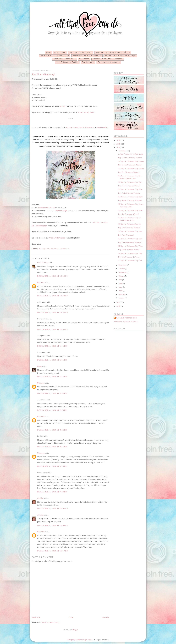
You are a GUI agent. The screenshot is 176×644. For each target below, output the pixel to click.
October (122, 269)
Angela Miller (102, 127)
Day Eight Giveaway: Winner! (129, 193)
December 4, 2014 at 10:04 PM (53, 525)
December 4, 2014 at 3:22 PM (52, 430)
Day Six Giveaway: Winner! (129, 214)
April (121, 291)
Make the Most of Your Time (55, 56)
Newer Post (36, 617)
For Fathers (88, 62)
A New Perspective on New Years (131, 154)
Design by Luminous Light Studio (80, 640)
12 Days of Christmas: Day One (130, 261)
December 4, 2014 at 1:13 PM (52, 346)
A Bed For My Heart (86, 112)
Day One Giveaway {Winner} (129, 257)
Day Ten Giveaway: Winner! (129, 172)
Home (49, 52)
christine (40, 498)
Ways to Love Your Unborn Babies (113, 52)
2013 (119, 302)
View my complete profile (126, 322)
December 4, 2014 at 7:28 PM (52, 492)
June (121, 283)
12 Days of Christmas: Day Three (130, 246)
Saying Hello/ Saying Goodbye (120, 56)
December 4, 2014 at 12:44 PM (53, 296)
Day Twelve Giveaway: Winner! (130, 158)
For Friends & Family (67, 62)
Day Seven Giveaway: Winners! (130, 200)
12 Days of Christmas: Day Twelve (131, 161)
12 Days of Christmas (49, 249)
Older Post (106, 617)
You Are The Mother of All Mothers (80, 127)
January (122, 298)
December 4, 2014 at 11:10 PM (53, 551)
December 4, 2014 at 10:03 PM (53, 509)
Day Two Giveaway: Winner (129, 250)
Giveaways (65, 249)
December (123, 151)
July (120, 280)
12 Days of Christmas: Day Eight (130, 197)
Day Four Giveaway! (44, 74)
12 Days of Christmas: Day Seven (131, 210)
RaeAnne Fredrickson (126, 318)
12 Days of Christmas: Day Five (130, 231)
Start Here (60, 52)
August (122, 276)
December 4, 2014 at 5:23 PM (52, 466)
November (123, 265)
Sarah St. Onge (43, 263)
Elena (39, 366)
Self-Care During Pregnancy (87, 56)
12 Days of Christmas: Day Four (130, 239)
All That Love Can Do (46, 207)
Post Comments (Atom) (50, 622)
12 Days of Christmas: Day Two (130, 253)
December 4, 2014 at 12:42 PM (53, 276)
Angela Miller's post (57, 238)
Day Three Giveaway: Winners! (130, 242)
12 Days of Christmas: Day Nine (130, 189)
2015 (119, 144)
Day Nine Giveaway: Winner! (129, 186)
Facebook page (61, 211)
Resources (84, 59)
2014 (119, 148)
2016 (119, 140)
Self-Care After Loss (65, 59)
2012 (119, 306)
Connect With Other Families (108, 59)
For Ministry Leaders (109, 62)
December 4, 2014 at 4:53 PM (52, 447)
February (122, 294)
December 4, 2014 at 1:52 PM (52, 377)
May (121, 287)
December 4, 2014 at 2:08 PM (52, 393)
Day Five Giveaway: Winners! (129, 228)
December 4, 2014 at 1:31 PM (52, 360)
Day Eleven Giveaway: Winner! (130, 165)
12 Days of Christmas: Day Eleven (131, 168)
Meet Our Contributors (81, 52)
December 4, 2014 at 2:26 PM (52, 410)
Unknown (41, 282)
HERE (63, 106)
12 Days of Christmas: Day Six (130, 224)
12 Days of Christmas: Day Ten (130, 182)
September (123, 272)
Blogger (75, 630)
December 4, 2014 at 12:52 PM (53, 312)
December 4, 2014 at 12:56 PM (53, 329)
